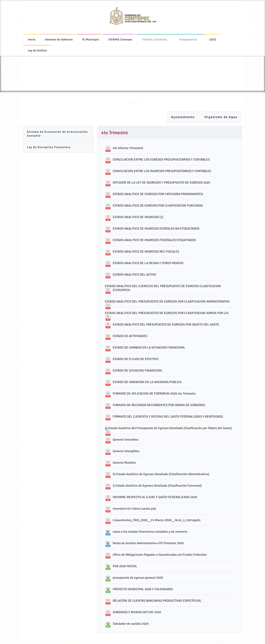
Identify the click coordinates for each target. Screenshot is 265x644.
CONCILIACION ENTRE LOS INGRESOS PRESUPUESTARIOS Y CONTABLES (162, 171)
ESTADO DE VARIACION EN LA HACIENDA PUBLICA (147, 382)
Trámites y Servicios (154, 37)
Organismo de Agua (221, 117)
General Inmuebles (126, 440)
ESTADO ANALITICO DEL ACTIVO (134, 275)
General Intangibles (126, 451)
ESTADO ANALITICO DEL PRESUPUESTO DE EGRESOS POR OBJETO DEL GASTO (166, 325)
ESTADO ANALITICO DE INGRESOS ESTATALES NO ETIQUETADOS (156, 229)
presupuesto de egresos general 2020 (138, 578)
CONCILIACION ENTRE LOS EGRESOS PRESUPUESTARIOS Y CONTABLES (161, 160)
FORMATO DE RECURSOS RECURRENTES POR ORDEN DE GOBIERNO (159, 405)
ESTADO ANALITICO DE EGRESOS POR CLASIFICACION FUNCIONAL (158, 206)
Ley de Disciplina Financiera (49, 147)
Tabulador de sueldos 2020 (131, 624)
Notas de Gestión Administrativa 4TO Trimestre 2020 (148, 543)
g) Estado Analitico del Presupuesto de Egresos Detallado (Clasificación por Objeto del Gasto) (168, 428)
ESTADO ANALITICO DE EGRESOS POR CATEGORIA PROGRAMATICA (158, 194)
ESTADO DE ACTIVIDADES (130, 336)
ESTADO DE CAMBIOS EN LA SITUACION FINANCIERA (149, 348)
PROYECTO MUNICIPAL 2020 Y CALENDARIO (143, 589)
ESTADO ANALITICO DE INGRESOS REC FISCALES (146, 252)
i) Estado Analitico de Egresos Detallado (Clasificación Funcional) (157, 486)
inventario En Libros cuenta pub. (135, 509)
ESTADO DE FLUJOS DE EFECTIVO (136, 359)
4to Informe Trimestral (128, 148)
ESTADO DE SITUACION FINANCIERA (137, 371)
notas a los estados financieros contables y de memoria (150, 532)
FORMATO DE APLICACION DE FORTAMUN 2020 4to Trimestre (154, 394)
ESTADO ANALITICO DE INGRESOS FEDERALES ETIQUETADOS (154, 240)
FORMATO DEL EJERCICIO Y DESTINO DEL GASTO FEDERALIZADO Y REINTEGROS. (168, 417)
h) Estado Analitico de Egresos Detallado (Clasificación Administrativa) (161, 474)
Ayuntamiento (183, 117)
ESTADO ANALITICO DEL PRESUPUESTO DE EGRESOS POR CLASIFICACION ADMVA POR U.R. (167, 313)
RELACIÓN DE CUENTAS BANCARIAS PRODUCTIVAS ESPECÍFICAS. (157, 601)
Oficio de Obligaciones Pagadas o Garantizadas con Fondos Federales (160, 555)
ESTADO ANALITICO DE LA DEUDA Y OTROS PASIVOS (148, 263)
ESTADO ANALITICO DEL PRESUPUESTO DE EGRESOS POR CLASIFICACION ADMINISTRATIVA (167, 301)
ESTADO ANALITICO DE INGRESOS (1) (138, 217)
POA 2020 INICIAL (125, 566)
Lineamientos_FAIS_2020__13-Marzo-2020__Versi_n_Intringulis (157, 520)
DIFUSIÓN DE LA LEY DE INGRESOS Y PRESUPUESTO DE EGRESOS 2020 (161, 183)
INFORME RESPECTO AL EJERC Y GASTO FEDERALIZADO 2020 (155, 497)
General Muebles (124, 463)
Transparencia (188, 37)
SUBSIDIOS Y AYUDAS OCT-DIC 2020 (137, 612)
